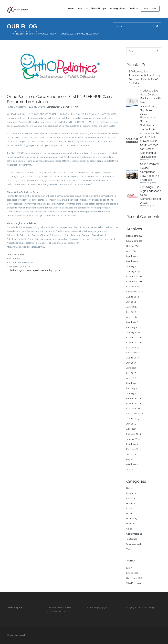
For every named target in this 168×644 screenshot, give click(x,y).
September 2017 (134, 353)
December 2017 (134, 338)
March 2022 (132, 256)
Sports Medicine (134, 534)
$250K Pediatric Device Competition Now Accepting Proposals (150, 172)
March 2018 (132, 322)
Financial (131, 498)
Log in (129, 568)
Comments (134, 578)
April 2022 (131, 251)
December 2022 (134, 236)
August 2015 (132, 419)
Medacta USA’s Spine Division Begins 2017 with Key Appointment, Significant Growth (150, 102)
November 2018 (134, 282)
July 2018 (131, 302)
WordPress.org (134, 583)
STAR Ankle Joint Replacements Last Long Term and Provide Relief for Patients (144, 77)
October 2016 (133, 408)
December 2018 (134, 277)
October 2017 (133, 348)
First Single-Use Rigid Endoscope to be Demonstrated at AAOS (151, 195)
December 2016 (134, 398)
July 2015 (131, 424)
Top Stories (132, 539)
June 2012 (131, 454)
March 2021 (132, 261)
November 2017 (134, 342)
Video (129, 549)
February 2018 (134, 327)
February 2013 (133, 449)
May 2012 (131, 459)
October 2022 (133, 246)
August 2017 (132, 358)
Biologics (131, 488)
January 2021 (133, 266)
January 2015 (133, 439)
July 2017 (131, 363)
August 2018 (133, 297)
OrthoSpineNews (49, 107)
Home (15, 31)
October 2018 (133, 287)
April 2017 (131, 378)
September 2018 (135, 292)
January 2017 (133, 393)
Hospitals (131, 503)
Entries (132, 573)
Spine (129, 529)
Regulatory (132, 519)
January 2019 (133, 271)
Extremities (28, 31)
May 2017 (131, 373)
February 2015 (133, 434)
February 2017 (133, 388)
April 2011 (131, 469)
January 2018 (133, 332)
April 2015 (131, 429)
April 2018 (131, 317)
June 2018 (131, 307)
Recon (129, 514)
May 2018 (131, 312)
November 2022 (134, 241)
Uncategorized (134, 544)
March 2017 (132, 383)
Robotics (131, 524)
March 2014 (132, 444)
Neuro (129, 509)
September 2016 (135, 414)
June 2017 (131, 368)
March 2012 (132, 464)
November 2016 (134, 403)
